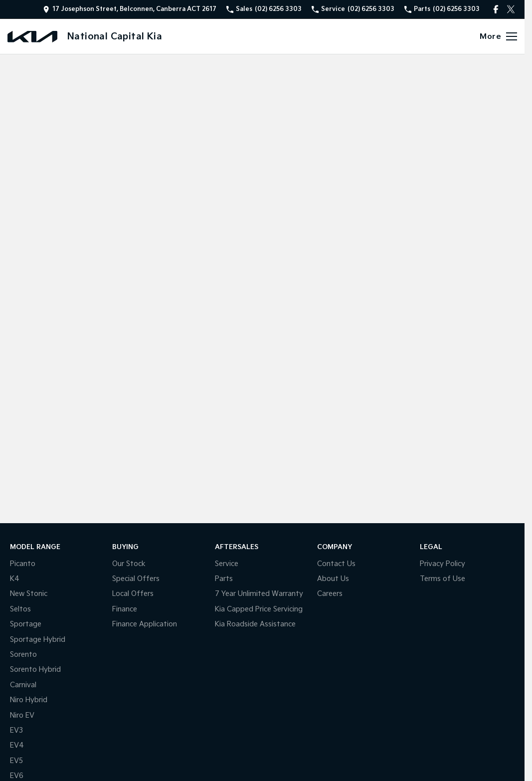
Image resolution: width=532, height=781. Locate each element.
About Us (333, 579)
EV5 (16, 761)
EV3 (16, 730)
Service (227, 564)
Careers (330, 594)
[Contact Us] (130, 9)
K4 (15, 579)
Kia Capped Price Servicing (259, 609)
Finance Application (145, 624)
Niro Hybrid (29, 700)
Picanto (23, 564)
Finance (125, 609)
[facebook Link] (496, 9)
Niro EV (22, 715)
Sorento (23, 655)
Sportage (26, 624)
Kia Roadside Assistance (255, 624)
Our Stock (129, 564)
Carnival (23, 685)
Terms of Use (443, 579)
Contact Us (336, 564)
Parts (224, 579)
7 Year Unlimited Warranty (259, 594)
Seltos (20, 609)
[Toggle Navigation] (498, 36)
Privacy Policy (443, 564)
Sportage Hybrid (38, 640)
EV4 (17, 745)
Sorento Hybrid (35, 670)
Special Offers (136, 579)
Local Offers (133, 594)
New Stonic (29, 594)
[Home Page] (32, 37)
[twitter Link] (511, 9)
